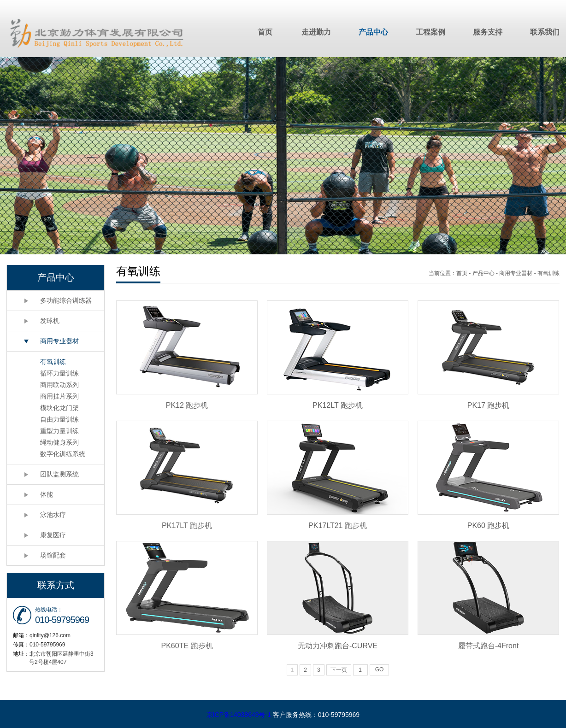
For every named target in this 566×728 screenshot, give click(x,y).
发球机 (50, 321)
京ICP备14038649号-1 (239, 715)
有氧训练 (53, 362)
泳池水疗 (53, 515)
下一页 (339, 670)
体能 (47, 494)
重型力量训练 (59, 431)
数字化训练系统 (63, 454)
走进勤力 (316, 32)
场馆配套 (53, 555)
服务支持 (488, 32)
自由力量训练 (59, 419)
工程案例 (430, 32)
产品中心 (373, 32)
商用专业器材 (59, 341)
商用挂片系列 (59, 396)
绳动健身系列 (59, 442)
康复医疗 (53, 535)
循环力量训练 (59, 373)
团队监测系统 (59, 474)
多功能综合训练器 (66, 300)
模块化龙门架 (59, 408)
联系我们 (545, 32)
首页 (265, 32)
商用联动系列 (59, 385)
